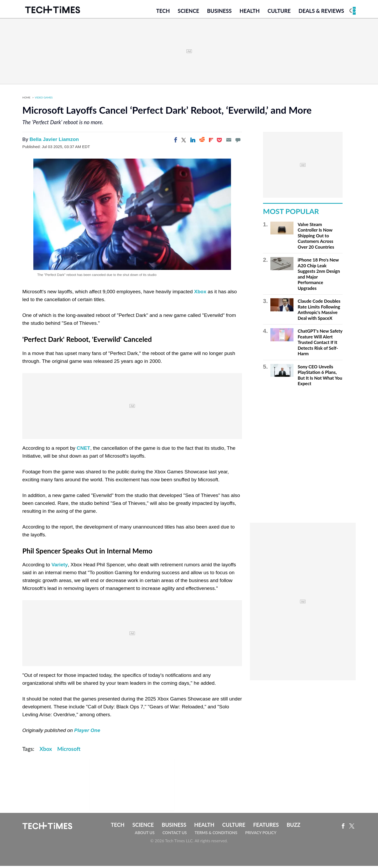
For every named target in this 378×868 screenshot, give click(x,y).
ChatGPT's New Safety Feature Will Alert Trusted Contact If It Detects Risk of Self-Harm (320, 345)
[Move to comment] (238, 142)
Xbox (200, 294)
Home (26, 100)
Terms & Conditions (216, 835)
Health (250, 12)
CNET (83, 450)
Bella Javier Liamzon (54, 142)
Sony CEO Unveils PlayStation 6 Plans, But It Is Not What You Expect (320, 378)
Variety (60, 567)
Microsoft (69, 751)
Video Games (44, 100)
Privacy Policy (261, 835)
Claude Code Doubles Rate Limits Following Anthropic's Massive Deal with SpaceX (319, 312)
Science (188, 12)
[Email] (229, 142)
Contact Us (175, 835)
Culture (279, 12)
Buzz (293, 827)
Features (266, 827)
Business (219, 12)
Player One (87, 733)
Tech (163, 12)
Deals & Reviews (321, 12)
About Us (145, 835)
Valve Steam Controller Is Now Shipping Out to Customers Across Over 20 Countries (316, 238)
